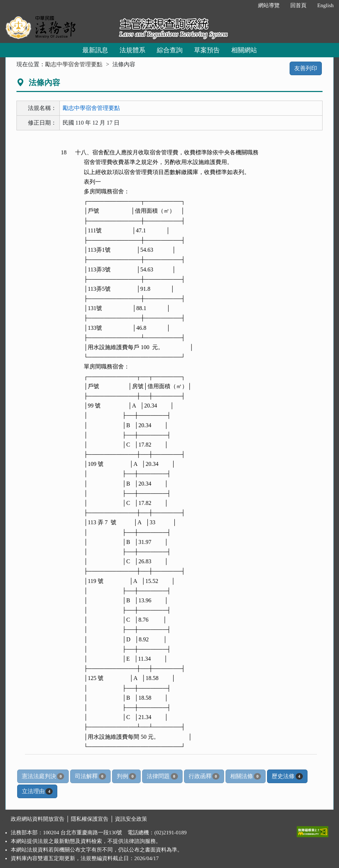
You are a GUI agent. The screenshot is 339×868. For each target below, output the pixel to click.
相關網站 (244, 50)
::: (245, 5)
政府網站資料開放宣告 (38, 819)
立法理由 (37, 791)
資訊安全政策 (131, 819)
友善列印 (306, 68)
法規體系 (132, 50)
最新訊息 (95, 50)
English (325, 5)
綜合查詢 (170, 50)
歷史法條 (287, 776)
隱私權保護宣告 (90, 819)
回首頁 (298, 5)
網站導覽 (269, 5)
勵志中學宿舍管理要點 (74, 64)
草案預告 (207, 50)
